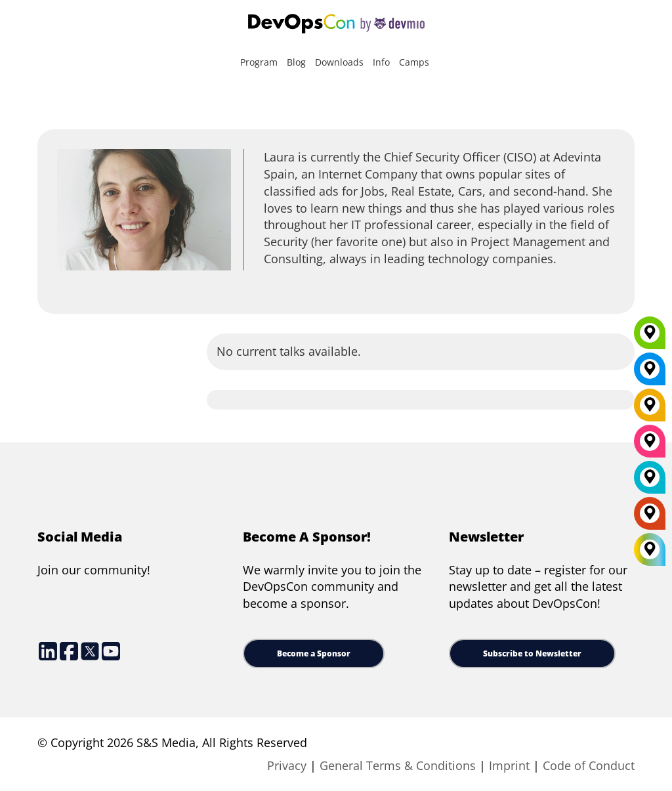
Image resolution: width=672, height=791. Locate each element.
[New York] (650, 374)
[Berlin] (650, 410)
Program (259, 62)
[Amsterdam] (650, 518)
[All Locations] (650, 550)
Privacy (287, 765)
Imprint (509, 765)
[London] (650, 482)
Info (381, 62)
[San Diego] (650, 446)
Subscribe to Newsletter (532, 653)
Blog (296, 62)
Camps (414, 62)
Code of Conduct (589, 765)
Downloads (339, 62)
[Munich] (650, 337)
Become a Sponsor (314, 653)
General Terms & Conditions (398, 765)
